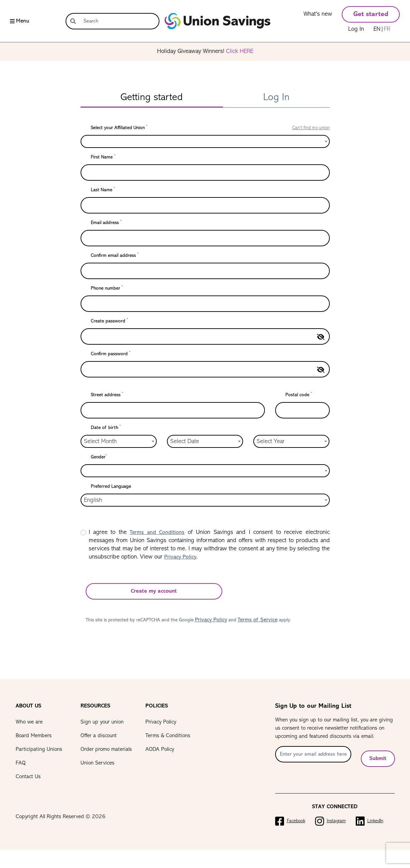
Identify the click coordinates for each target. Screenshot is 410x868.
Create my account (154, 591)
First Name (103, 157)
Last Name (103, 190)
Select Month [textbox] (100, 442)
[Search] (119, 21)
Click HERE (240, 51)
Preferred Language (111, 487)
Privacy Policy (180, 557)
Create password (109, 321)
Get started (371, 14)
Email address (106, 223)
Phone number (107, 288)
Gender (99, 457)
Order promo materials (106, 749)
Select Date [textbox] (185, 442)
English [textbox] (93, 500)
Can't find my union (311, 128)
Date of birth (106, 428)
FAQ (21, 763)
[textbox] (86, 141)
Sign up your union (102, 722)
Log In (356, 29)
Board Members (34, 736)
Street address (107, 395)
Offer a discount (99, 736)
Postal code (299, 395)
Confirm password (111, 354)
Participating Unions (39, 749)
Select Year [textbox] (271, 442)
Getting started (152, 98)
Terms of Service (258, 620)
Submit (378, 757)
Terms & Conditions (168, 736)
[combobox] (205, 141)
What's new (318, 14)
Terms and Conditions (157, 533)
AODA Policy (160, 749)
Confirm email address (115, 255)
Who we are (29, 722)
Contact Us (28, 777)
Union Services (97, 763)
